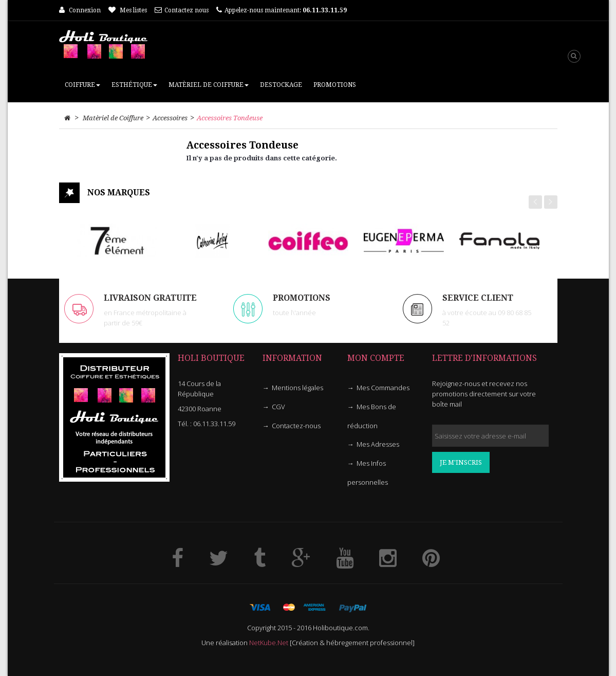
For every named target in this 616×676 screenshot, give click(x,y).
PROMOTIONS (302, 298)
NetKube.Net (269, 643)
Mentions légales (297, 388)
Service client (478, 298)
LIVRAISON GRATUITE (150, 298)
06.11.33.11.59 (214, 424)
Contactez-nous (296, 426)
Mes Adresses (378, 444)
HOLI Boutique (211, 358)
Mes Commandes (383, 388)
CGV (278, 407)
